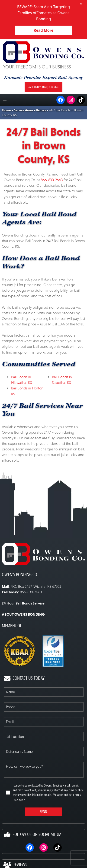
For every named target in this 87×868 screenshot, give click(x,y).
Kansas (41, 110)
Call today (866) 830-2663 (43, 87)
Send (43, 812)
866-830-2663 (52, 180)
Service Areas (24, 110)
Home (6, 110)
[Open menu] (5, 100)
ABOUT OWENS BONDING (23, 614)
